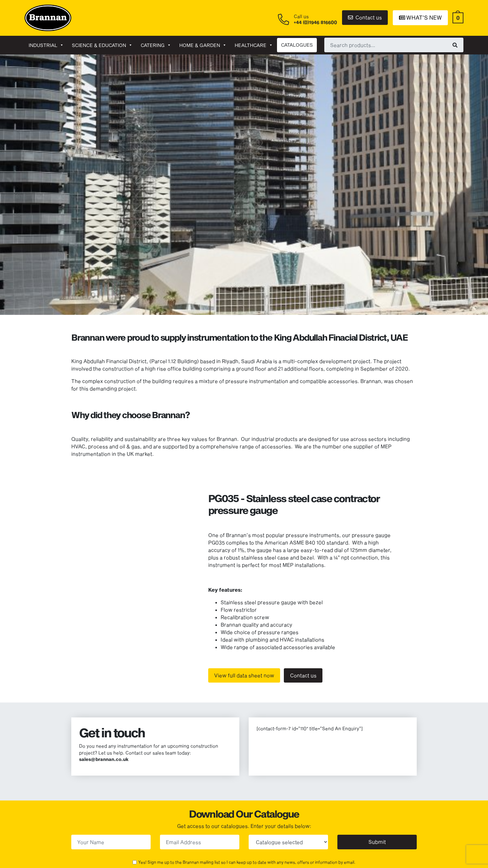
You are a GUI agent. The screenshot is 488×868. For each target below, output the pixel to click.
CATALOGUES (297, 45)
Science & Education (102, 45)
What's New (420, 17)
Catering (156, 45)
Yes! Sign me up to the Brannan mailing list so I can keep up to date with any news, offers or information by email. (247, 862)
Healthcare (254, 45)
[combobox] (394, 45)
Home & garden (203, 45)
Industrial (46, 45)
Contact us (365, 17)
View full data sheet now (244, 675)
